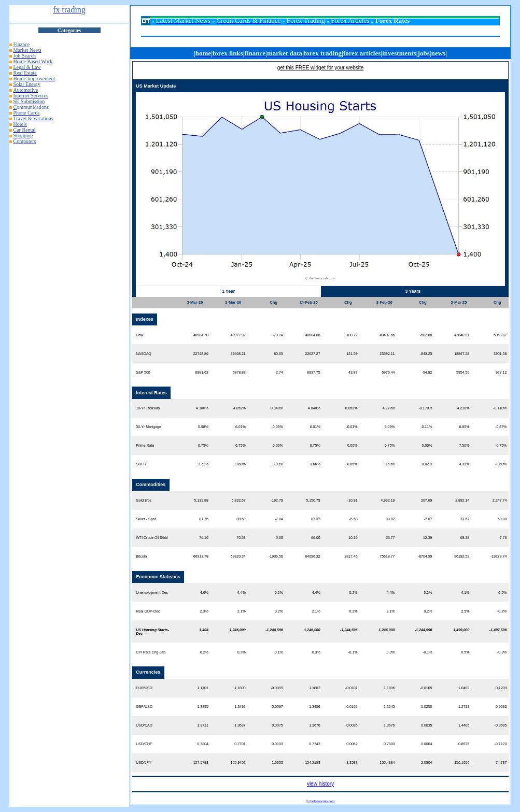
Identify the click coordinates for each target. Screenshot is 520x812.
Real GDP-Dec (148, 611)
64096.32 (312, 556)
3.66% (315, 464)
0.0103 (277, 744)
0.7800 (389, 744)
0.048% (277, 408)
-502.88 (426, 335)
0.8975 (464, 744)
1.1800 (240, 688)
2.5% (465, 611)
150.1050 (462, 763)
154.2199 (312, 763)
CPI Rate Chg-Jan (151, 652)
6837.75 (313, 372)
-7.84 (279, 519)
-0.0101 (352, 688)
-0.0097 (277, 707)
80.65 (278, 354)
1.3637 (240, 725)
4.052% (240, 408)
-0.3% (502, 652)
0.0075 (277, 725)
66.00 (316, 538)
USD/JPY (144, 763)
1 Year (228, 291)
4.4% (242, 593)
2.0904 (426, 763)
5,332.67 (239, 500)
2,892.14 (462, 500)
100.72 (352, 335)
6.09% (390, 427)
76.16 (204, 538)
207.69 (426, 500)
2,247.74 (500, 500)
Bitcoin (141, 556)
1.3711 (202, 725)
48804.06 (312, 335)
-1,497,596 (498, 630)
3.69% (390, 464)
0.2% (279, 593)
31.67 (465, 519)
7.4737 (501, 763)
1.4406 (464, 725)
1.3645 (389, 707)
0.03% (278, 464)
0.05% (353, 464)
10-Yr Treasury (148, 408)
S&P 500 (143, 372)
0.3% (242, 652)
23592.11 (387, 354)
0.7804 (202, 744)
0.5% (502, 593)
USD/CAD (144, 725)
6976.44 (388, 372)
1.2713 (464, 707)
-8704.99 (425, 556)
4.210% (463, 408)
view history (320, 784)
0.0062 (352, 744)
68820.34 (238, 556)
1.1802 (314, 688)
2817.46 (351, 556)
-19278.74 (499, 556)
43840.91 (462, 335)
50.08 (502, 519)
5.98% (203, 427)
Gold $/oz (144, 500)
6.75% (203, 445)
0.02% (427, 464)
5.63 (279, 538)
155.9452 (238, 763)
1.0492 (464, 688)
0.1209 (501, 688)
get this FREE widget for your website (321, 68)
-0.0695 (501, 725)
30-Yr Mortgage (149, 427)
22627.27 (312, 354)
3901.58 (500, 354)
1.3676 (314, 725)
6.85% (465, 427)
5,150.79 (313, 500)
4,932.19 (388, 500)
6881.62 (202, 372)
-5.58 (354, 519)
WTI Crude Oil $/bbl (152, 538)
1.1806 (389, 688)
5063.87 (500, 335)
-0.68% (501, 464)
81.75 (204, 519)
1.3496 (314, 707)
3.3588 (352, 763)
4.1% (465, 593)
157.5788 (201, 763)
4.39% (465, 464)
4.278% (389, 408)
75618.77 (387, 556)
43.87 (353, 372)
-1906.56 (276, 556)
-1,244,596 (274, 630)
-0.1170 (501, 744)
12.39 (428, 538)
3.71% (203, 464)
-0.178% (425, 408)
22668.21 (238, 354)
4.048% (314, 408)
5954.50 (463, 372)
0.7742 (314, 744)
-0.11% (426, 427)
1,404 (204, 630)
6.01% (241, 427)
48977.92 (238, 335)
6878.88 (239, 372)
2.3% (204, 611)
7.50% (465, 445)
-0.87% (501, 427)
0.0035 (352, 725)
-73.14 (278, 335)
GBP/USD (144, 707)
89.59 (241, 519)
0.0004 (426, 744)
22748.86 (201, 354)
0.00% (278, 445)
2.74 (279, 372)
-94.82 (427, 372)
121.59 (352, 354)
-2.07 (428, 519)
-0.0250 (426, 707)
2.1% (242, 611)
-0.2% (502, 611)
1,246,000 (238, 630)
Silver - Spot (146, 519)
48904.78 (201, 335)
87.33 (316, 519)
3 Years (413, 291)
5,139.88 (201, 500)
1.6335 (277, 763)
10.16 (353, 538)
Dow (139, 335)
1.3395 (202, 707)
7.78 (503, 538)
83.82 (390, 519)
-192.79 (277, 500)
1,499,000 (461, 630)
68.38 (465, 538)
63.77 (390, 538)
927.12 (501, 372)
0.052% (352, 408)
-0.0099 (277, 688)
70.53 (241, 538)
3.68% (241, 464)
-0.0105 (426, 688)
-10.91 (353, 500)
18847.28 (462, 354)
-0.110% (500, 408)
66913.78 (201, 556)
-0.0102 (352, 707)
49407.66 (387, 335)
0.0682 (501, 707)
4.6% (204, 593)
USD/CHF (144, 744)
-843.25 (426, 354)
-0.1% (278, 652)
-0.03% (277, 427)
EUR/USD (144, 688)
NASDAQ (144, 354)
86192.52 (462, 556)
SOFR (141, 464)
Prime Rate (145, 445)
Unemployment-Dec (152, 593)
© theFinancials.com (320, 801)
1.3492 (240, 707)
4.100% (202, 408)
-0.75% (501, 445)
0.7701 (240, 744)
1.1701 (202, 688)
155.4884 (387, 763)
